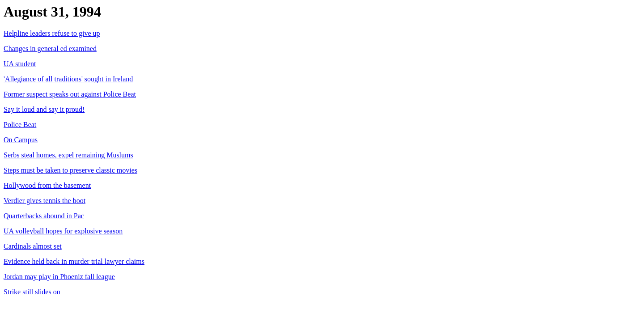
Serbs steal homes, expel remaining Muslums (68, 155)
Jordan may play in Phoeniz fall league (59, 277)
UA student (20, 64)
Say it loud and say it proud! (44, 109)
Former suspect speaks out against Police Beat (70, 94)
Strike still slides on (32, 292)
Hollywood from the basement (47, 185)
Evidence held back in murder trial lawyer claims (74, 261)
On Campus (21, 140)
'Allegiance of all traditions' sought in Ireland (68, 79)
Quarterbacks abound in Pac (44, 216)
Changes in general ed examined (50, 49)
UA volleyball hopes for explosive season (63, 231)
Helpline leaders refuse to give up (52, 33)
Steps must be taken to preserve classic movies (70, 170)
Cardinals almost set (33, 246)
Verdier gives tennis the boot (44, 201)
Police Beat (20, 125)
